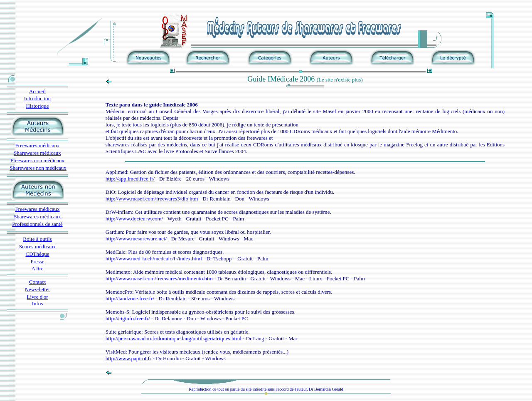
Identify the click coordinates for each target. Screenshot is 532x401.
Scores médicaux (37, 246)
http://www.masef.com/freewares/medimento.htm (159, 278)
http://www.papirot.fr (128, 358)
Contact (37, 282)
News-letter (38, 289)
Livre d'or (37, 297)
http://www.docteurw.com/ (134, 219)
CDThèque (37, 254)
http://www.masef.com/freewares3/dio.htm (152, 199)
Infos (38, 303)
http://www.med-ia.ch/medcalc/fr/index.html (154, 259)
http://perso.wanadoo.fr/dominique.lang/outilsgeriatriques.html (174, 338)
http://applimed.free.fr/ (130, 179)
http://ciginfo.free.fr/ (128, 318)
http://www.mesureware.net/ (136, 239)
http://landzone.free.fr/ (130, 298)
